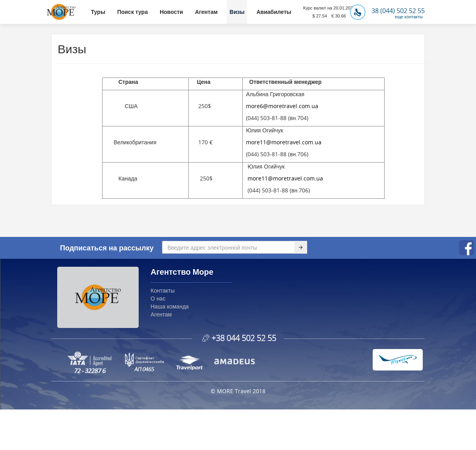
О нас (158, 298)
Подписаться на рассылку (107, 248)
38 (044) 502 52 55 (387, 11)
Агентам (206, 12)
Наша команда (170, 306)
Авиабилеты (274, 12)
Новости (171, 12)
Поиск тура (133, 12)
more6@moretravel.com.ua (282, 106)
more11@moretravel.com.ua (284, 142)
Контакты (163, 290)
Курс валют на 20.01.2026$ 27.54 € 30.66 (329, 12)
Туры (98, 12)
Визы (237, 12)
